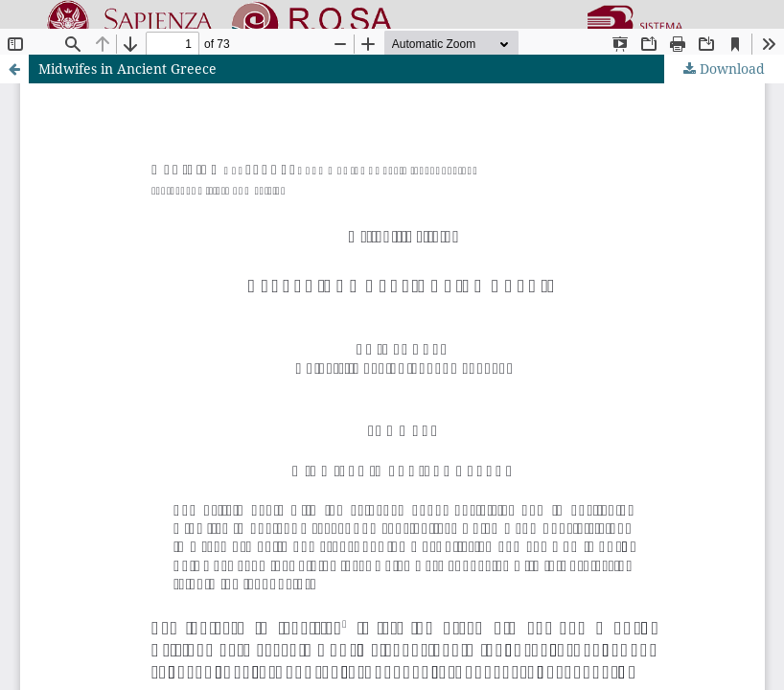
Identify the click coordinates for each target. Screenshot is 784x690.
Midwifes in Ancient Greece (127, 69)
